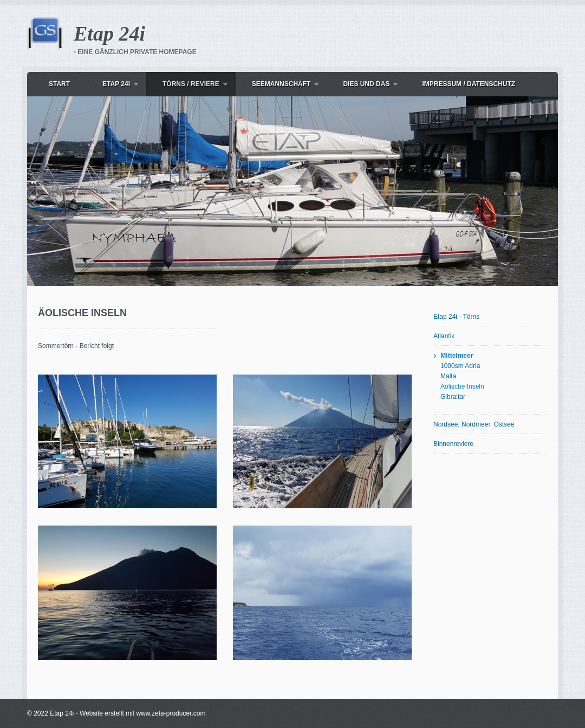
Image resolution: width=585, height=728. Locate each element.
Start (59, 84)
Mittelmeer (457, 356)
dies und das (366, 84)
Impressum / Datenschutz (469, 84)
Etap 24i (109, 34)
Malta (448, 376)
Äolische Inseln (462, 386)
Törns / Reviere (191, 84)
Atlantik (444, 336)
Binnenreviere (453, 444)
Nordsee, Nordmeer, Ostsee (474, 424)
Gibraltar (453, 397)
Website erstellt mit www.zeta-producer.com (143, 713)
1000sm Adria (460, 366)
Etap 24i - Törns (456, 317)
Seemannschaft (281, 84)
